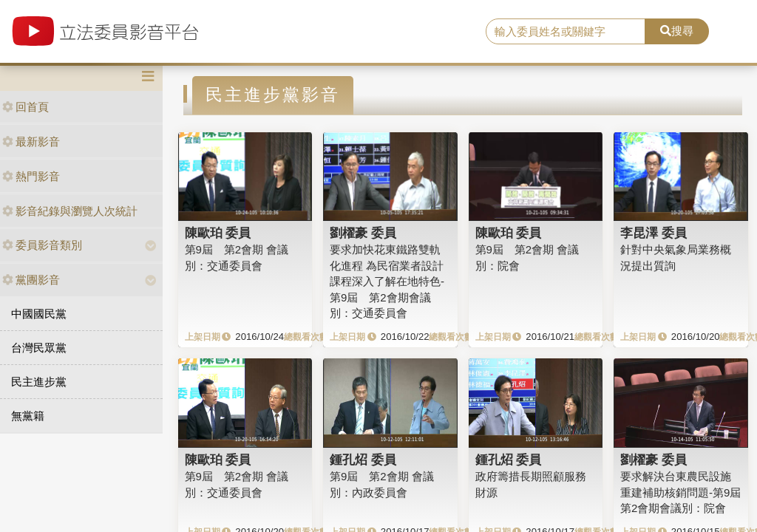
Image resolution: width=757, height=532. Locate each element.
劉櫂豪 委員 (363, 233)
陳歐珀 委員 (218, 233)
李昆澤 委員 (654, 233)
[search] (566, 32)
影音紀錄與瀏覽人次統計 (70, 211)
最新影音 (31, 141)
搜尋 (677, 31)
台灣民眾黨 (39, 348)
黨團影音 (31, 280)
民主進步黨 (39, 382)
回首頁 (26, 107)
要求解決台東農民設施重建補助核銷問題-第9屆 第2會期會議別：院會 (686, 492)
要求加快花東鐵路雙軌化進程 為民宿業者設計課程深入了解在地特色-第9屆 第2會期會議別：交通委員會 (387, 281)
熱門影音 (31, 176)
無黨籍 (28, 416)
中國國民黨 (39, 314)
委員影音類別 (42, 245)
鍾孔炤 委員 (363, 460)
